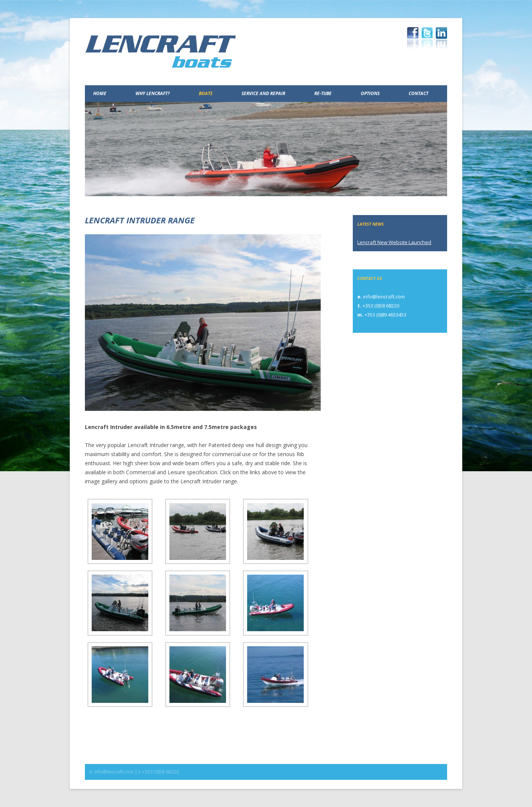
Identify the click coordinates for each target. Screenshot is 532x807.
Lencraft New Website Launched (394, 242)
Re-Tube (323, 93)
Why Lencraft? (153, 93)
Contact (418, 93)
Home (100, 93)
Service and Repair (263, 93)
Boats (206, 93)
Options (370, 93)
